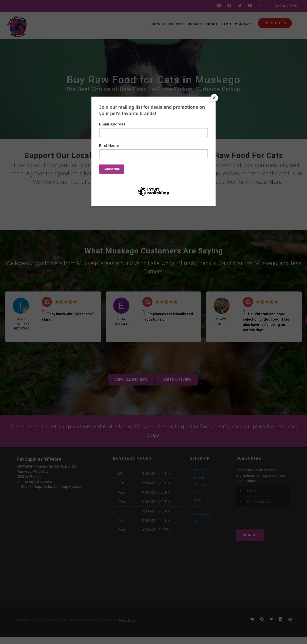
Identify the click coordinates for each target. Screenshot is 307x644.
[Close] (214, 98)
